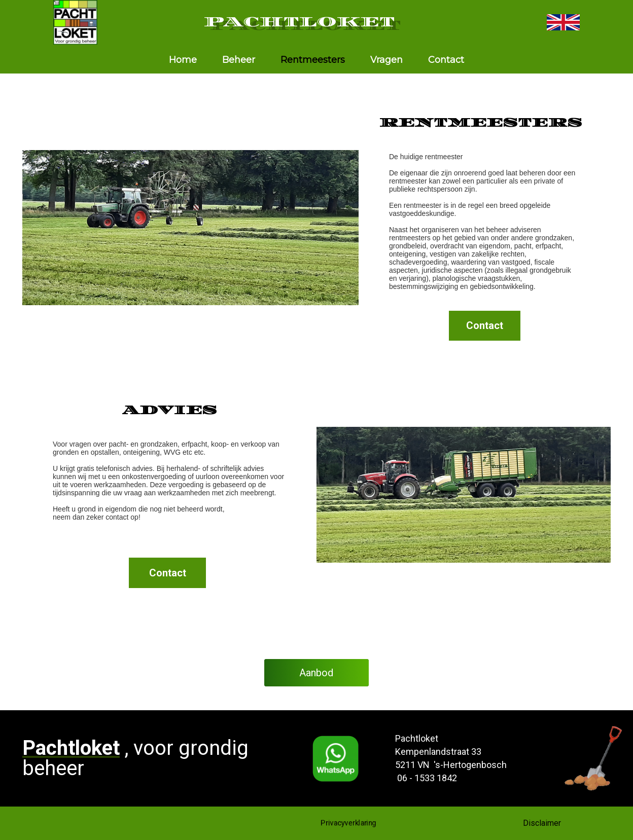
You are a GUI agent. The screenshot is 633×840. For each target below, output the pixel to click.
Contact (446, 60)
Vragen (386, 60)
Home (183, 60)
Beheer (239, 60)
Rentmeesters (313, 60)
